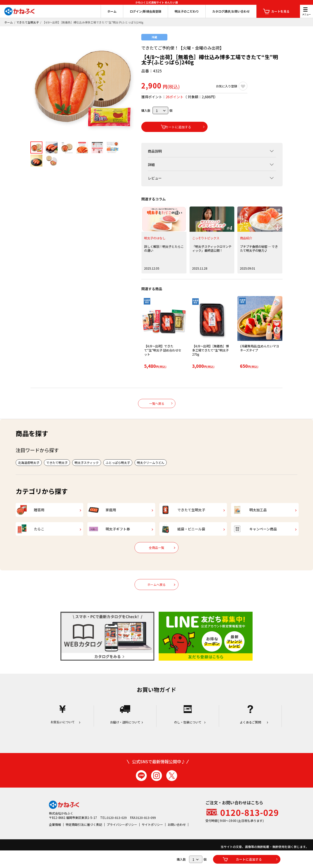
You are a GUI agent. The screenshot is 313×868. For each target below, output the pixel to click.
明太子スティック (87, 462)
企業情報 (55, 832)
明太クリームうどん (151, 462)
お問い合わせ (177, 832)
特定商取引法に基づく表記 (84, 832)
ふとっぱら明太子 (118, 462)
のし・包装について (188, 723)
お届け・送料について (125, 723)
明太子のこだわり (187, 11)
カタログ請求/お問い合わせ (231, 11)
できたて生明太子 (28, 22)
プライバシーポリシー (122, 832)
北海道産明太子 (29, 462)
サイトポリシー (152, 832)
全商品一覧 (156, 556)
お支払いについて (62, 723)
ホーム (112, 11)
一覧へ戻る (157, 403)
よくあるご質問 (250, 723)
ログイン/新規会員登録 (146, 11)
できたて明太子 (57, 462)
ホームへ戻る (156, 593)
